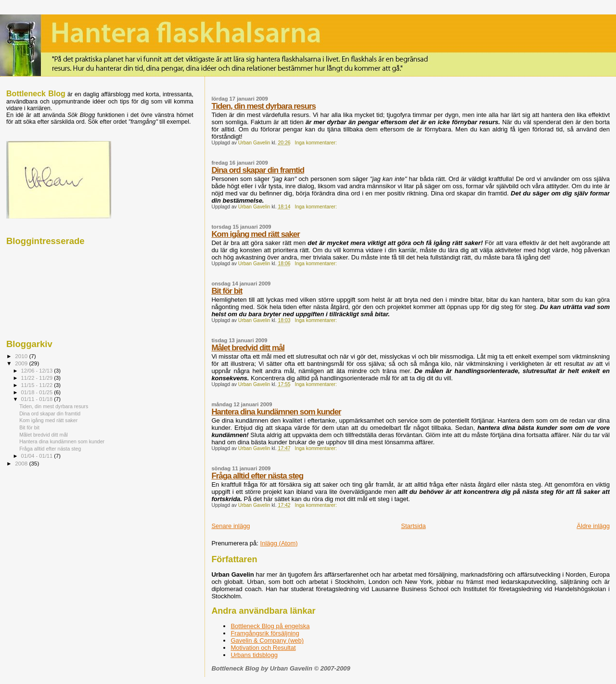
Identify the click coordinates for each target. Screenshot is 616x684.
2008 (22, 463)
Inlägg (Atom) (279, 543)
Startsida (413, 526)
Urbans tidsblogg (254, 655)
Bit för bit (227, 291)
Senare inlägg (231, 526)
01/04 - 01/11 (38, 456)
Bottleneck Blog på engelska (270, 626)
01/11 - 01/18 (38, 399)
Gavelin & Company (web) (267, 640)
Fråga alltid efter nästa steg (257, 476)
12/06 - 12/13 (38, 371)
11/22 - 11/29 (38, 378)
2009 (22, 363)
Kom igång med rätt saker (255, 234)
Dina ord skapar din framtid (258, 170)
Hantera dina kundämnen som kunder (276, 412)
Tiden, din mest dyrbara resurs (263, 106)
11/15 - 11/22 (38, 385)
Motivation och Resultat (263, 648)
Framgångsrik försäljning (265, 633)
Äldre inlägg (593, 526)
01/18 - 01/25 (38, 392)
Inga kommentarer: (317, 143)
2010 (22, 356)
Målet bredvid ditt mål (248, 348)
